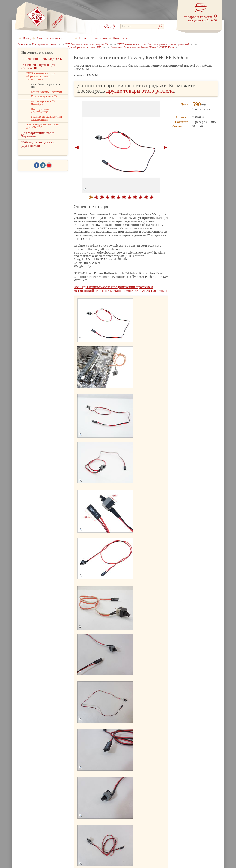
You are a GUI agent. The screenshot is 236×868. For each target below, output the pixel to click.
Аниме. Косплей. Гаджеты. (42, 66)
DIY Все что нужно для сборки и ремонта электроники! (41, 83)
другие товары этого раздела (140, 91)
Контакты (121, 38)
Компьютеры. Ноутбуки (47, 99)
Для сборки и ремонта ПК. (46, 93)
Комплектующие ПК (44, 104)
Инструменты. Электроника (41, 118)
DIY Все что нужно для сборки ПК (38, 73)
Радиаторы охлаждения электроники (46, 125)
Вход (27, 38)
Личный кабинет (50, 38)
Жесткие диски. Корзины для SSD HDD (43, 133)
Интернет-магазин (93, 38)
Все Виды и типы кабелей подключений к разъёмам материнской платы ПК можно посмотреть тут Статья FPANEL (121, 289)
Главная (23, 45)
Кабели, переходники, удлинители (38, 151)
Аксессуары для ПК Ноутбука (43, 110)
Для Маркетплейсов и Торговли (38, 142)
